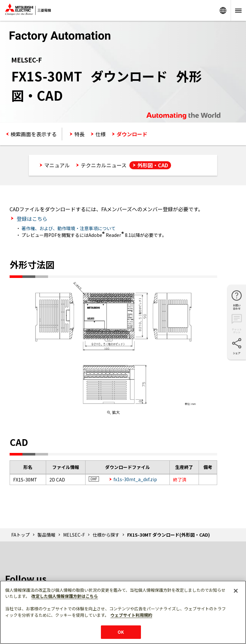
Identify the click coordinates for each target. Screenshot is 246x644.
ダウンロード (132, 134)
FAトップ (20, 535)
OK (121, 632)
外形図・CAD (153, 165)
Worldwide (223, 10)
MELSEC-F (74, 535)
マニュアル (57, 165)
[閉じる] (236, 591)
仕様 (101, 134)
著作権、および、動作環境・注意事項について (69, 228)
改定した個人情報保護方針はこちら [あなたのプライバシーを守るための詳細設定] (65, 596)
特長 (79, 134)
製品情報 (46, 535)
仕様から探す (106, 535)
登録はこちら (31, 219)
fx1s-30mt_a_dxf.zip (135, 479)
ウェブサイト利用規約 (131, 615)
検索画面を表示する (34, 134)
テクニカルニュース (104, 165)
